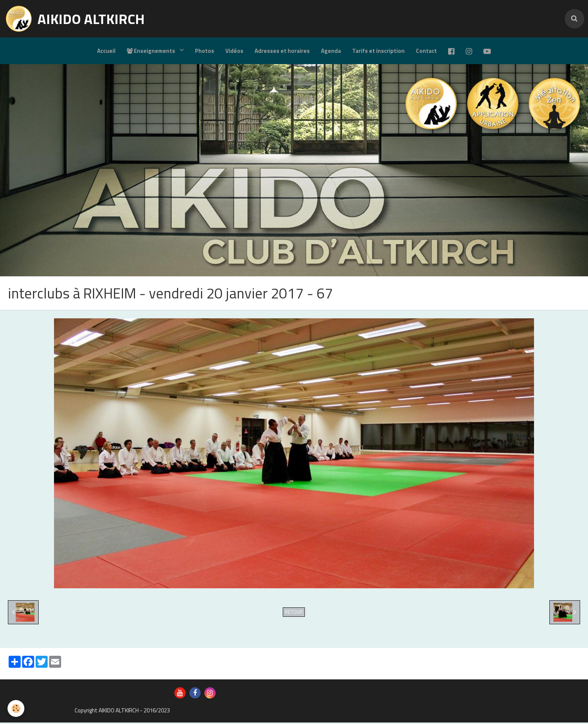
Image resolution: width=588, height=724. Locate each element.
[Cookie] (16, 708)
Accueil (106, 51)
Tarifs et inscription (378, 51)
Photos (205, 51)
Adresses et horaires (282, 51)
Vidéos (234, 51)
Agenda (331, 51)
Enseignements (151, 51)
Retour (294, 614)
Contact (426, 51)
